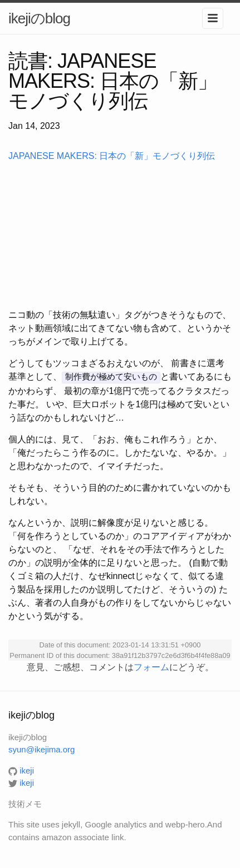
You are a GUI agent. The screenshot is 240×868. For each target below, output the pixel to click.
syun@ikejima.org (41, 749)
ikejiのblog (39, 18)
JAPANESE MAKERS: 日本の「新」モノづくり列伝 (112, 156)
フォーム (151, 666)
